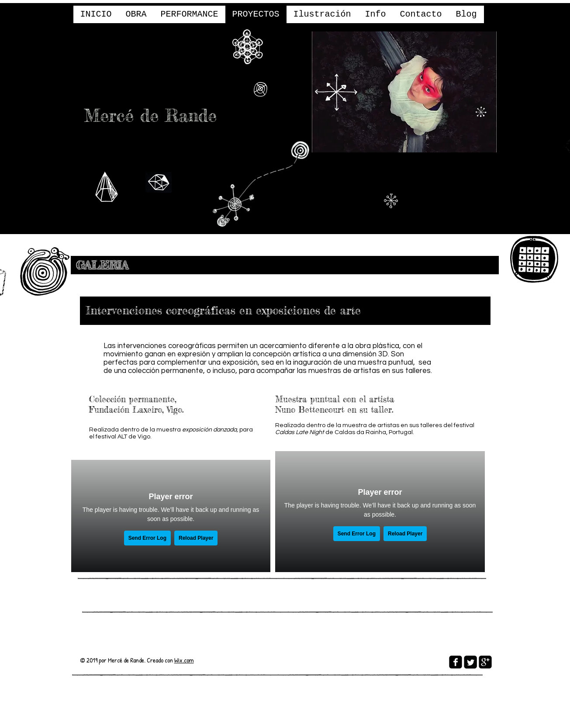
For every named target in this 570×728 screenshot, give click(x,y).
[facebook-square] (456, 662)
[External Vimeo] (171, 516)
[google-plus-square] (485, 662)
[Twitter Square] (470, 662)
